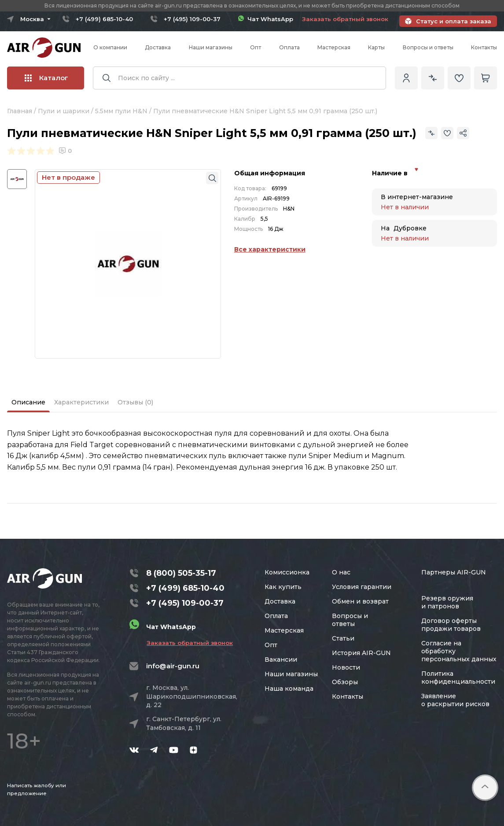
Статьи (343, 638)
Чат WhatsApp (266, 19)
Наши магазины (211, 47)
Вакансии (281, 659)
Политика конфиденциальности (458, 678)
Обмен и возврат (360, 601)
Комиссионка (287, 572)
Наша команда (289, 689)
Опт (256, 47)
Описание (28, 402)
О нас (341, 572)
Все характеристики (270, 249)
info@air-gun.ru (173, 666)
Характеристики (81, 402)
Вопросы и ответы (428, 47)
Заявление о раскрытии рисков (455, 700)
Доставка (158, 47)
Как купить (283, 587)
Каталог (46, 78)
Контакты (484, 47)
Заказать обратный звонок (345, 19)
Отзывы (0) (135, 402)
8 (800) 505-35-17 (181, 573)
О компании (110, 47)
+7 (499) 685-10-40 (104, 19)
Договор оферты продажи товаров (451, 625)
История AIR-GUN (361, 653)
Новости (346, 667)
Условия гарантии (362, 587)
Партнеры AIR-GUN (454, 572)
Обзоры (345, 682)
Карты (376, 47)
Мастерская (334, 47)
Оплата (289, 47)
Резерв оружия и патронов (447, 602)
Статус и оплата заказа (454, 21)
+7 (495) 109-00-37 (192, 19)
